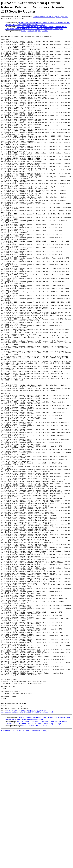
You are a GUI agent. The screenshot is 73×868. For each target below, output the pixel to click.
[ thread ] (30, 31)
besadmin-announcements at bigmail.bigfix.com (50, 17)
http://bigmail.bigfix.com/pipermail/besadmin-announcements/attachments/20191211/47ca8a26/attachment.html (27, 846)
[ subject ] (38, 31)
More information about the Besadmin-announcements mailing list (25, 866)
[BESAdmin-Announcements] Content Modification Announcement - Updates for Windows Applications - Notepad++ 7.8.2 (38, 24)
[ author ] (45, 31)
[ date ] (24, 31)
